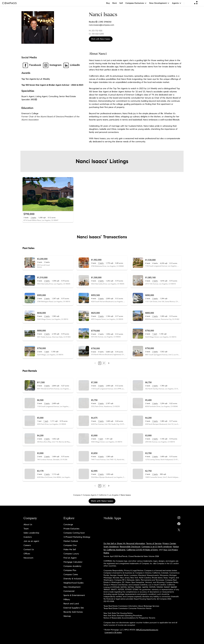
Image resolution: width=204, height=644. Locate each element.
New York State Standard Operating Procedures (123, 616)
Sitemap (67, 616)
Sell (121, 3)
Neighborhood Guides (74, 583)
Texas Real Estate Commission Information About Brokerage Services (131, 606)
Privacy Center (169, 543)
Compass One (70, 545)
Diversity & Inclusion (73, 579)
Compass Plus (70, 570)
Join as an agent (31, 541)
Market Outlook (71, 541)
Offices (27, 554)
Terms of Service (154, 543)
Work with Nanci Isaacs (101, 39)
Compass (77, 495)
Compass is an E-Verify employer (157, 547)
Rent (115, 3)
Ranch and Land (71, 604)
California (103, 495)
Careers (27, 545)
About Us (28, 524)
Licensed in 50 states (113, 632)
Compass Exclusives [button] (136, 3)
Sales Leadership (31, 533)
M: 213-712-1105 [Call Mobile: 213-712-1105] (96, 31)
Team (26, 529)
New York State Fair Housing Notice (118, 613)
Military (67, 599)
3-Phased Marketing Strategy (77, 537)
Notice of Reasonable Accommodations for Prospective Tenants (129, 618)
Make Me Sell (70, 549)
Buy (108, 3)
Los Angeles (114, 495)
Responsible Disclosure (130, 547)
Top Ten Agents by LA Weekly (36, 79)
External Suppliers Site (74, 608)
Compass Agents (90, 495)
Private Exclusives (71, 529)
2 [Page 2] (104, 363)
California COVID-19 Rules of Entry (142, 550)
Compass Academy (72, 566)
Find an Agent (70, 558)
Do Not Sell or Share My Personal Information (124, 543)
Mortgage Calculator (73, 562)
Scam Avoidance (111, 547)
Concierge (68, 524)
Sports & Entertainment (74, 595)
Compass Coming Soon (74, 533)
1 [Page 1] (100, 363)
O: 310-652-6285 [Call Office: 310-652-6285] (96, 34)
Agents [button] (177, 3)
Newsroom (28, 558)
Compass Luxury (71, 554)
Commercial (69, 591)
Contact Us (29, 549)
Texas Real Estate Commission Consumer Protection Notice (127, 608)
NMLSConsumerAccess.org (147, 630)
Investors (28, 537)
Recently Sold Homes (73, 612)
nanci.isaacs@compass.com (101, 25)
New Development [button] (159, 3)
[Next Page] (109, 363)
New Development (72, 587)
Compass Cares (71, 574)
